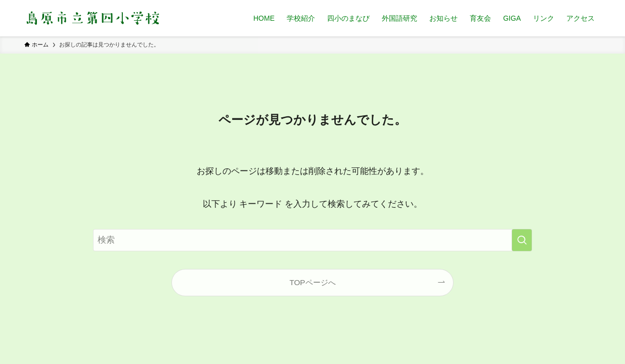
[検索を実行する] (522, 240)
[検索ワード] (312, 240)
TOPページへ (312, 282)
